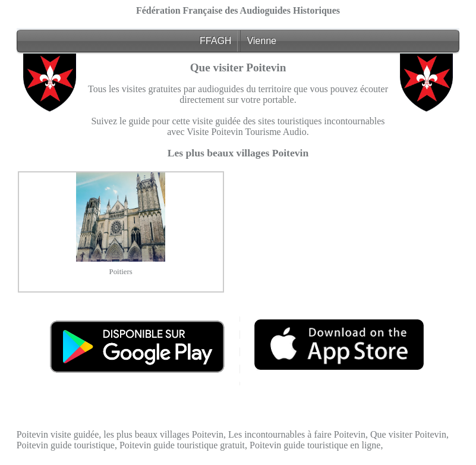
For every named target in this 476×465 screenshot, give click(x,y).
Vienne (261, 41)
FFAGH (215, 41)
